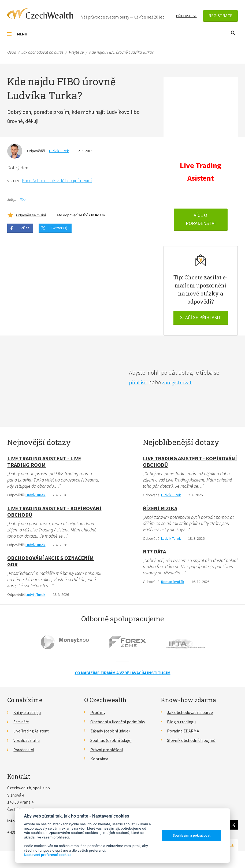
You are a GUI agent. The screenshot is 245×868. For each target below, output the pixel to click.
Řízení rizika (160, 509)
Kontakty (99, 761)
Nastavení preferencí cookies (48, 855)
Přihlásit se (186, 16)
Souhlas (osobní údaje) (111, 742)
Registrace (220, 16)
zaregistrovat (180, 383)
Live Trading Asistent (33, 733)
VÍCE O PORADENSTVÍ (201, 220)
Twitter (233, 827)
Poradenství (25, 752)
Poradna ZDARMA (183, 733)
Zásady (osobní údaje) (110, 733)
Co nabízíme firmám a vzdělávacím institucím (123, 674)
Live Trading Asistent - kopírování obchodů (54, 513)
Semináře (22, 723)
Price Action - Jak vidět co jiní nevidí (57, 181)
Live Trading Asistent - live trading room (44, 462)
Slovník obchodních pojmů (191, 742)
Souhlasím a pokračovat (192, 835)
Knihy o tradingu (29, 714)
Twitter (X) (59, 228)
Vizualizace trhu (28, 742)
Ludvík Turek (59, 151)
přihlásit (139, 383)
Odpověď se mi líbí (31, 215)
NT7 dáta (154, 553)
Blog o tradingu (181, 723)
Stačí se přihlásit (201, 318)
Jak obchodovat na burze (190, 714)
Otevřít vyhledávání (233, 33)
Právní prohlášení (107, 752)
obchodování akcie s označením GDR (51, 563)
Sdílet (24, 228)
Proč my (98, 714)
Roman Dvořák (173, 583)
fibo (23, 200)
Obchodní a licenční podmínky (118, 723)
